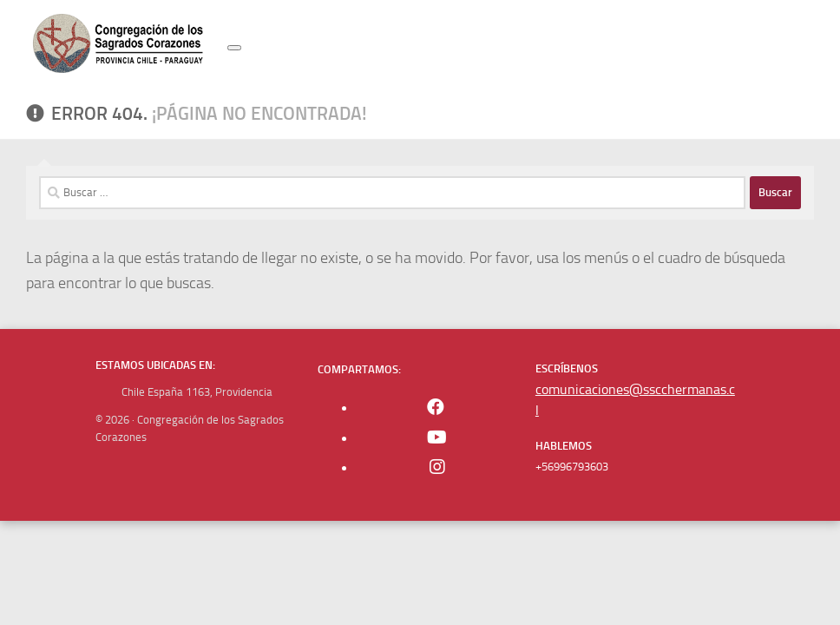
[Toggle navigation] (234, 48)
